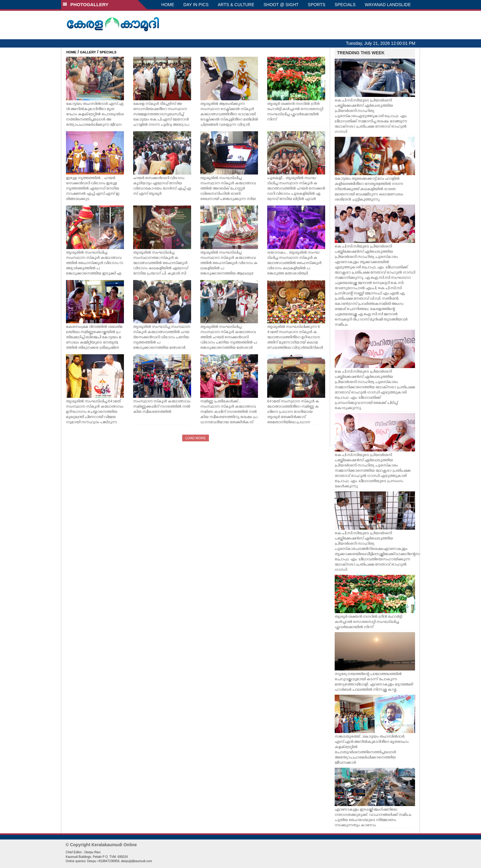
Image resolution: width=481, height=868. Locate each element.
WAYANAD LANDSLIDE (388, 5)
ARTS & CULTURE (236, 5)
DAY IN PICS (196, 5)
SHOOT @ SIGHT (281, 5)
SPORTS (316, 5)
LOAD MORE (195, 438)
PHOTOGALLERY (86, 4)
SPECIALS (345, 5)
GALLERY (88, 52)
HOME (168, 5)
